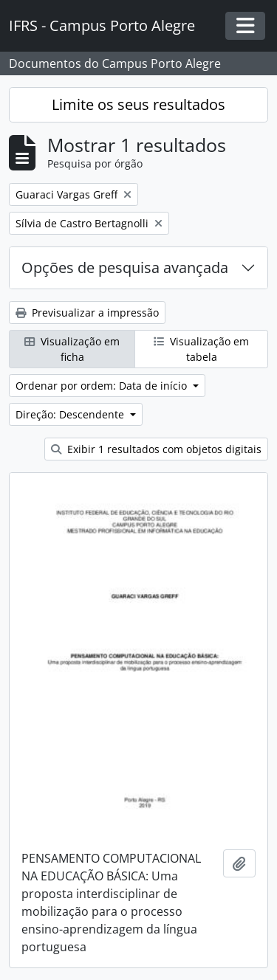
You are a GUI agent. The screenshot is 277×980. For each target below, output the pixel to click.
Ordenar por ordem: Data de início (103, 386)
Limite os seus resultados (138, 104)
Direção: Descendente (71, 414)
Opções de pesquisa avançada (125, 268)
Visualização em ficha (72, 349)
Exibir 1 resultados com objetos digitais (156, 449)
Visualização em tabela (201, 349)
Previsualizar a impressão (87, 313)
